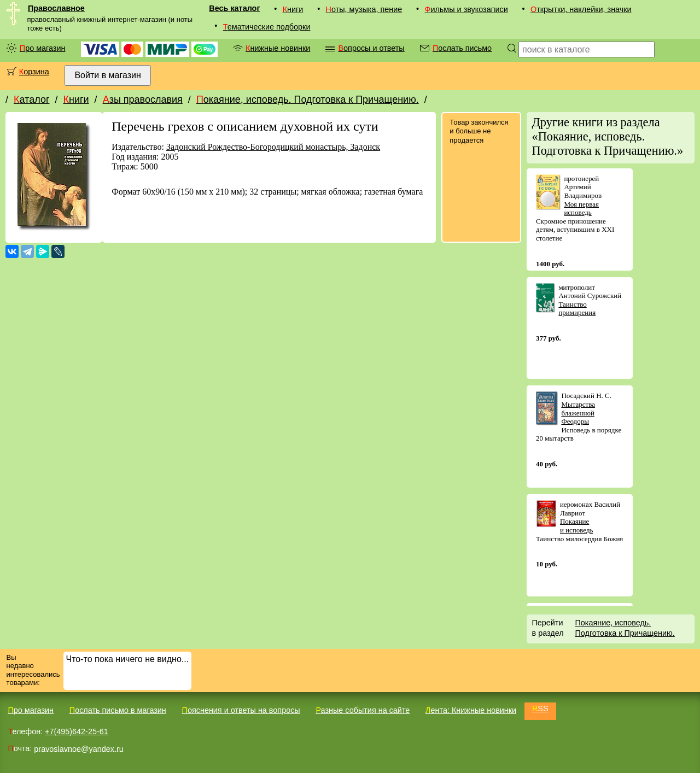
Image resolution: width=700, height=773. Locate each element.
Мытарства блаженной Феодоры (578, 413)
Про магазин (43, 48)
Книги (293, 9)
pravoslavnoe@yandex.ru (78, 748)
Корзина (34, 72)
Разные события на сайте (363, 710)
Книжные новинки (278, 48)
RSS (540, 708)
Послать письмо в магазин (118, 710)
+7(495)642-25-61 (77, 731)
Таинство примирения (577, 309)
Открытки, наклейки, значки (581, 9)
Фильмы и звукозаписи (466, 9)
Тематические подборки (267, 27)
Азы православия (143, 99)
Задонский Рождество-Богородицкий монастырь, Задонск (273, 147)
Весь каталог (234, 8)
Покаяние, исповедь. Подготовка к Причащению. (308, 99)
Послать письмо (462, 48)
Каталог (31, 99)
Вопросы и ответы (371, 48)
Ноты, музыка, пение (364, 9)
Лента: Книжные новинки (471, 710)
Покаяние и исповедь (577, 526)
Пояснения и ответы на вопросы (241, 710)
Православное (56, 8)
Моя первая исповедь (581, 209)
